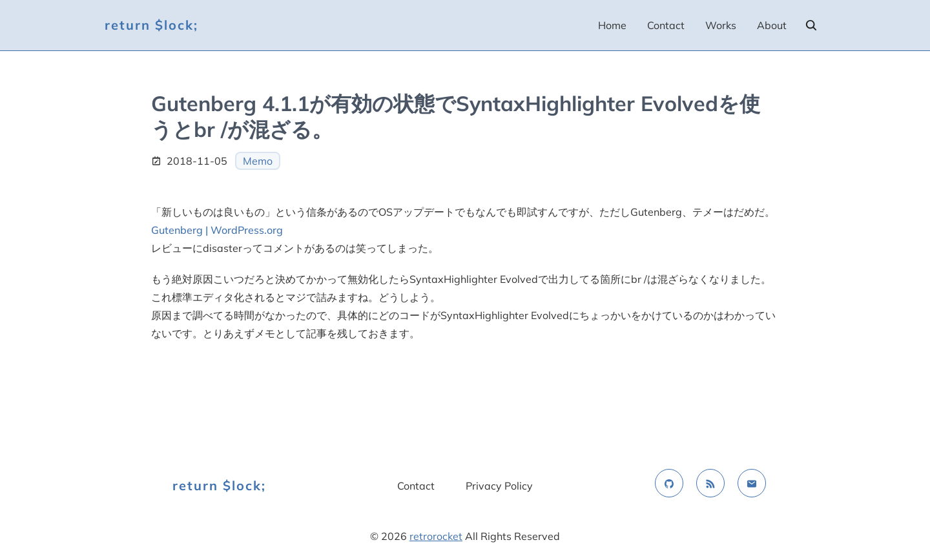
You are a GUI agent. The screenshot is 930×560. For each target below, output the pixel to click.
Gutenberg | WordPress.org (217, 230)
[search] (811, 25)
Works (721, 25)
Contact (666, 25)
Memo (258, 161)
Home (612, 25)
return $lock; (151, 25)
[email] (752, 483)
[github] (669, 483)
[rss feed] (710, 483)
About (772, 25)
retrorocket (436, 536)
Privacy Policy (499, 486)
